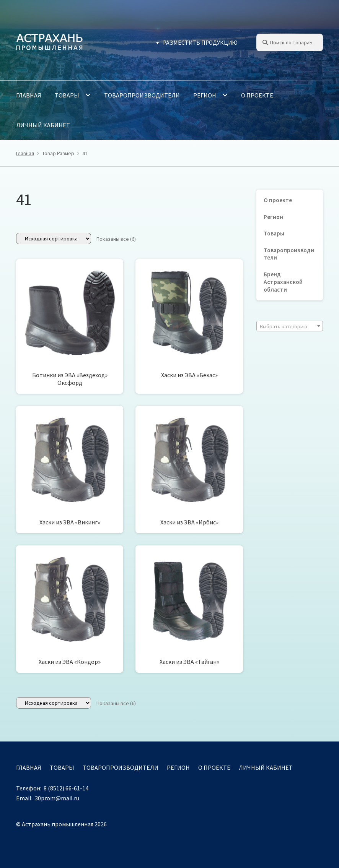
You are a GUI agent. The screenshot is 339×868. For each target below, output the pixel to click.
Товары (67, 95)
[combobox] (290, 326)
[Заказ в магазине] (54, 238)
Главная (29, 95)
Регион (205, 95)
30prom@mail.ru (57, 798)
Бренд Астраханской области (283, 282)
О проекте (257, 95)
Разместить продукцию (200, 43)
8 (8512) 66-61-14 (66, 788)
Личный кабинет (43, 125)
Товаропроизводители (142, 95)
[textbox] (290, 326)
